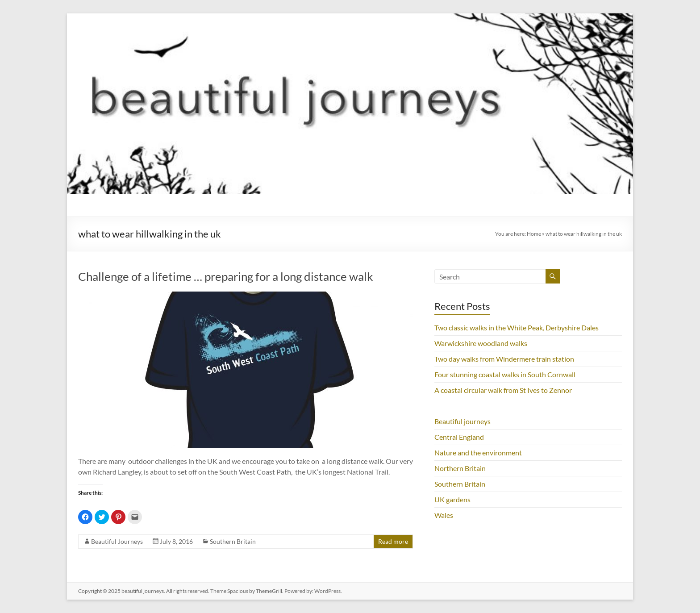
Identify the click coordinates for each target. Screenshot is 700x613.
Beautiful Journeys (117, 541)
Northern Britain (460, 468)
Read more (393, 541)
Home (534, 234)
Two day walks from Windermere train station (504, 359)
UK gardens (452, 499)
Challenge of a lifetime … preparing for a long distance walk (226, 276)
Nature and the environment (478, 452)
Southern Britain (233, 541)
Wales (444, 515)
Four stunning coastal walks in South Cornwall (505, 374)
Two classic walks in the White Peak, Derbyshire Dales (517, 327)
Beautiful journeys (462, 421)
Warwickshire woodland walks (481, 343)
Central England (459, 437)
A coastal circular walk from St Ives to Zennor (503, 390)
